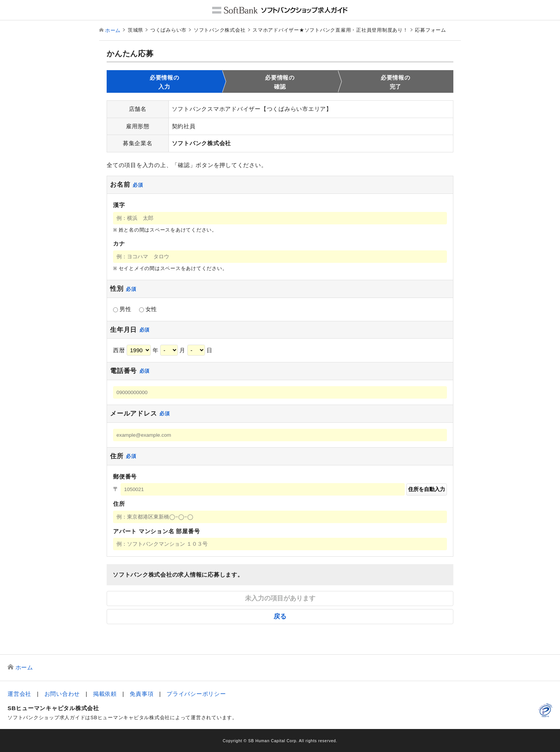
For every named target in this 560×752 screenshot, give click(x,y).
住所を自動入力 (427, 489)
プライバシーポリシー (196, 694)
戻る (280, 616)
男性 (122, 309)
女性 (148, 309)
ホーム (113, 30)
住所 (119, 504)
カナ (119, 243)
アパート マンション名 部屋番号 (156, 531)
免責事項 (142, 694)
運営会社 (19, 694)
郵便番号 (125, 477)
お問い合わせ (62, 694)
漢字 (119, 205)
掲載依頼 (105, 694)
